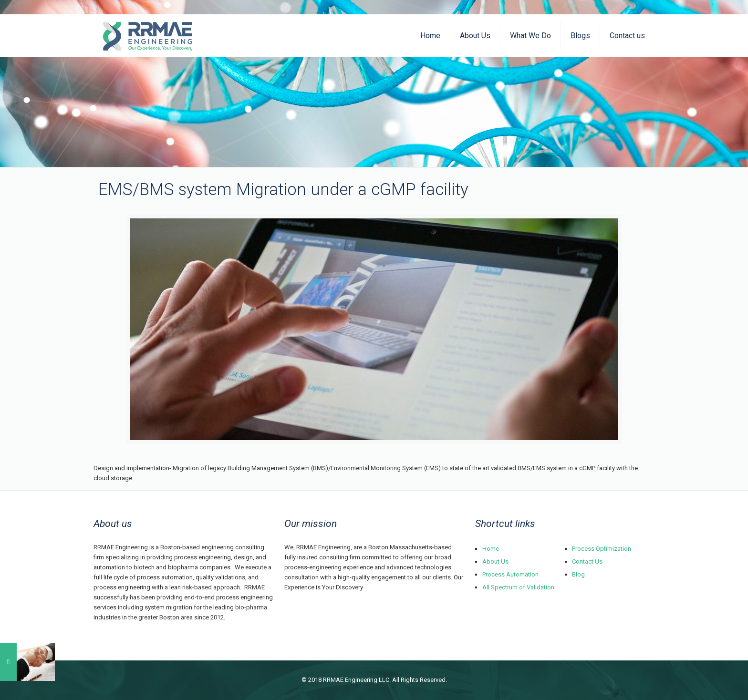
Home (491, 549)
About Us (495, 561)
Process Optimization (602, 549)
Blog (578, 574)
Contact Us (587, 561)
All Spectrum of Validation (518, 587)
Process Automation (510, 574)
